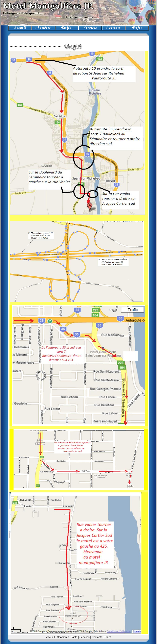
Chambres (63, 637)
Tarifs (74, 637)
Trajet (107, 637)
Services (85, 637)
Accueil (50, 637)
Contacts (97, 637)
